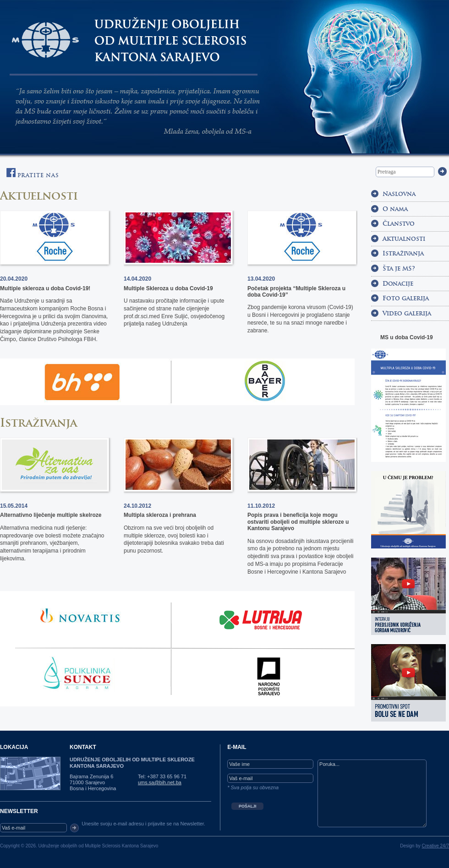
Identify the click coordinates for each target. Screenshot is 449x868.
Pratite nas (33, 173)
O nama (395, 209)
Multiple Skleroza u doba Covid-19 (168, 288)
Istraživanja (38, 423)
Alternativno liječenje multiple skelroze (51, 515)
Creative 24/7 (435, 846)
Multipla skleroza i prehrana (160, 515)
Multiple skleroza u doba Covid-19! (45, 288)
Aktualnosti (404, 239)
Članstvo (399, 224)
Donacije (398, 284)
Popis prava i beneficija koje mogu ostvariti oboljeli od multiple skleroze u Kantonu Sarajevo (298, 522)
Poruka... (372, 793)
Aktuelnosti (39, 196)
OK (74, 828)
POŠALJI (248, 806)
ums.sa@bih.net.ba (160, 782)
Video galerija (407, 313)
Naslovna (399, 194)
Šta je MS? (399, 269)
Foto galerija (406, 298)
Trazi (442, 171)
